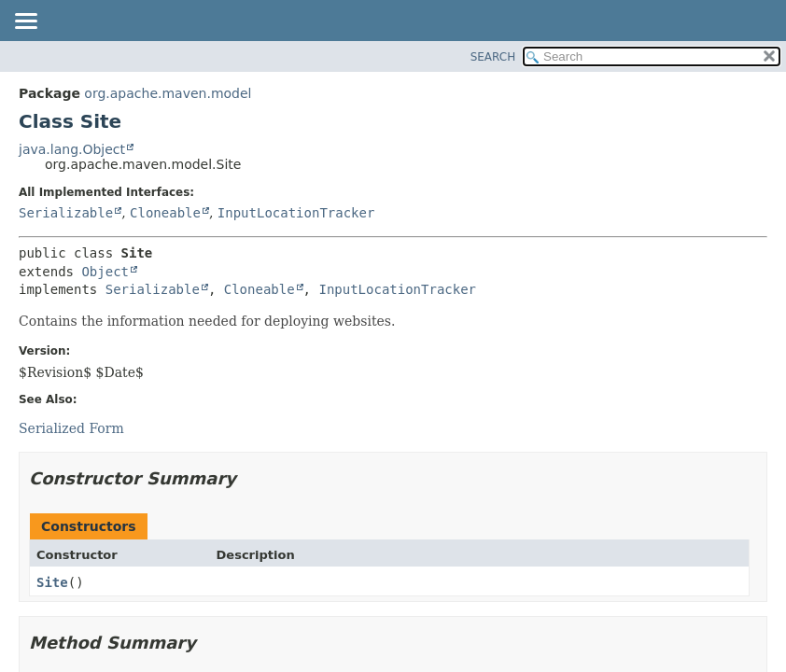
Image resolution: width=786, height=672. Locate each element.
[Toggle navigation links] (25, 22)
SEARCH (493, 57)
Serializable (66, 213)
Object (105, 272)
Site (52, 582)
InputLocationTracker (296, 213)
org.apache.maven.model (168, 93)
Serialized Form (71, 428)
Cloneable (165, 213)
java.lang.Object (72, 149)
